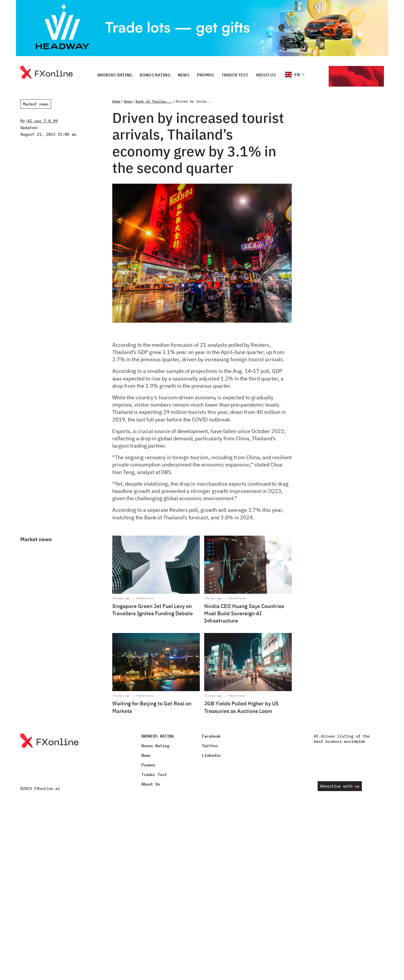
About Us (266, 75)
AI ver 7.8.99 (42, 121)
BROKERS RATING (115, 75)
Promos (206, 75)
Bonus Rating (155, 75)
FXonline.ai (47, 788)
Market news (36, 104)
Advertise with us (340, 786)
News (184, 75)
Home (116, 101)
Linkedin (211, 755)
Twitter (210, 746)
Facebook (211, 736)
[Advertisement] (340, 250)
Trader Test (235, 75)
